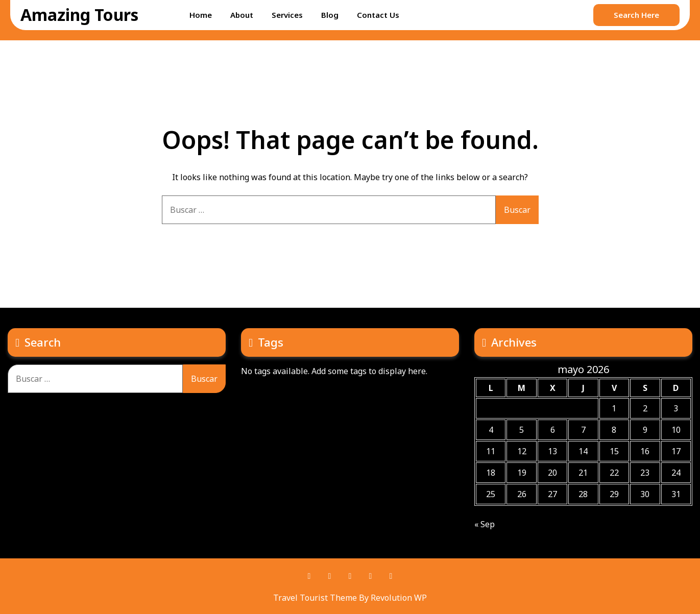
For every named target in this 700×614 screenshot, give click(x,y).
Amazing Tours (79, 15)
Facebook (309, 576)
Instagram (391, 576)
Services (287, 15)
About (242, 15)
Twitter (350, 576)
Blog (330, 15)
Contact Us (378, 15)
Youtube (371, 576)
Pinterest (330, 576)
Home (201, 15)
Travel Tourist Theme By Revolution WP (350, 598)
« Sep (485, 524)
